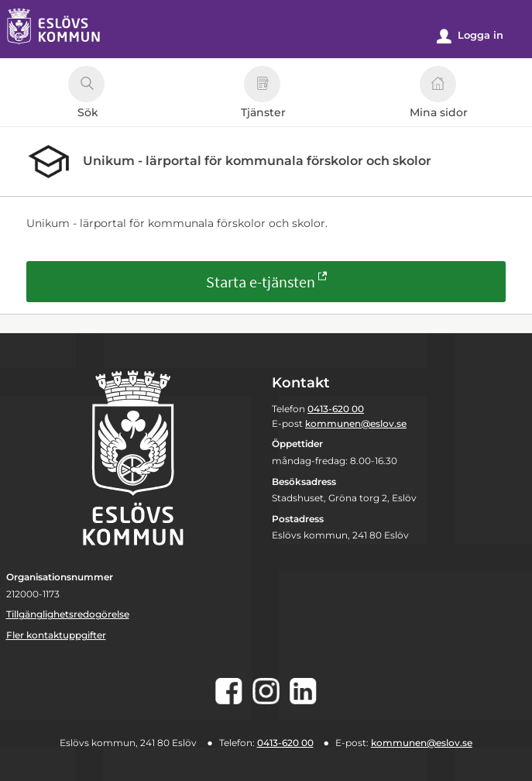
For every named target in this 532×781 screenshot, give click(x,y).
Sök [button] (86, 95)
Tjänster (263, 95)
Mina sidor (439, 95)
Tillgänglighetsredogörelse (68, 614)
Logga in (470, 36)
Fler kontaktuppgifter (56, 635)
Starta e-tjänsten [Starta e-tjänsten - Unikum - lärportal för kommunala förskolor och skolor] (261, 282)
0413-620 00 (336, 409)
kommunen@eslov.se (356, 423)
